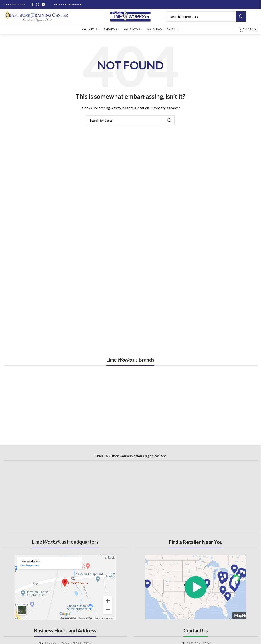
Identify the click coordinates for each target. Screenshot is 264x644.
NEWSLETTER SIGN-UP (68, 4)
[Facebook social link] (32, 5)
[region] (130, 404)
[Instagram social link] (38, 5)
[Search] (209, 18)
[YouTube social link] (43, 5)
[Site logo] (130, 18)
